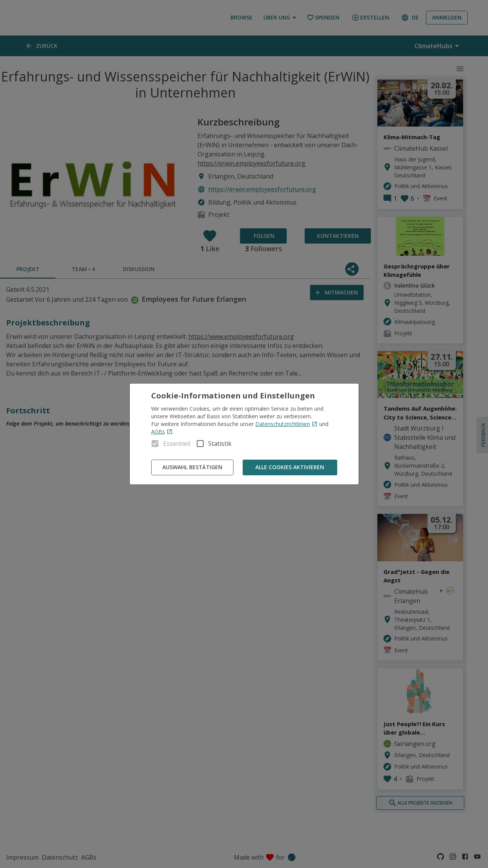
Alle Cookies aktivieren (290, 467)
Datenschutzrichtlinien (286, 424)
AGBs (162, 432)
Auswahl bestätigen (192, 467)
